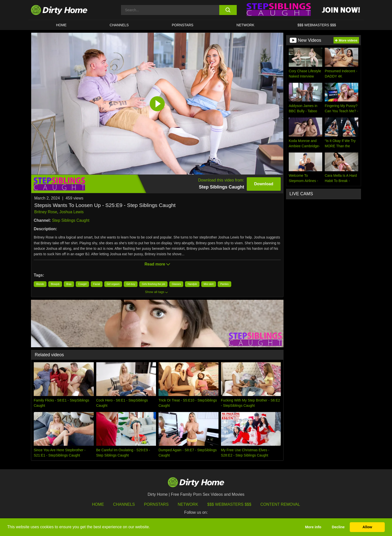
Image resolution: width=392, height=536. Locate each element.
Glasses (176, 284)
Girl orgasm (113, 284)
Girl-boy (131, 284)
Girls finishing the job (153, 284)
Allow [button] (367, 527)
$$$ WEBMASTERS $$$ (317, 25)
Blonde (40, 284)
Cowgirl (82, 284)
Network (245, 25)
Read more (157, 264)
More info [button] (313, 527)
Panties (224, 284)
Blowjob (55, 284)
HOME (61, 25)
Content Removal (280, 504)
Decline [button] (338, 527)
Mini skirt (209, 284)
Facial (97, 284)
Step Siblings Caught (71, 220)
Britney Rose (46, 212)
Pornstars (182, 25)
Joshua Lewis (71, 212)
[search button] (228, 10)
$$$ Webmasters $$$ (229, 504)
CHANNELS (119, 25)
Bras (69, 284)
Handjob (192, 284)
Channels (124, 504)
